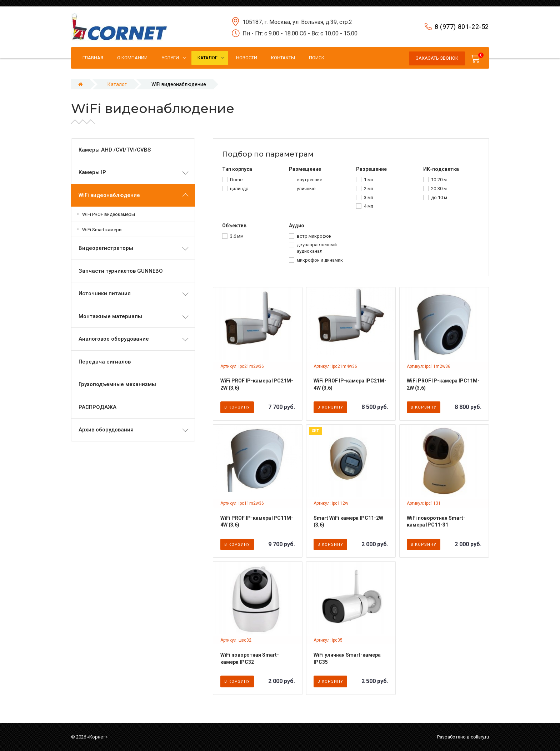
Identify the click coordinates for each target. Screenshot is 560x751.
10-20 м (439, 180)
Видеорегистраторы (106, 248)
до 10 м (439, 197)
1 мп (369, 180)
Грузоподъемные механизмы (117, 384)
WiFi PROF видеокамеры (109, 214)
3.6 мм (237, 236)
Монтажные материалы (110, 316)
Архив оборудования (106, 430)
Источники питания (105, 293)
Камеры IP (92, 172)
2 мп (369, 189)
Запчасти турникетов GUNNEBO (121, 271)
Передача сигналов (105, 362)
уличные (306, 189)
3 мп (369, 197)
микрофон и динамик (320, 260)
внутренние (309, 180)
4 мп (369, 206)
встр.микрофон (314, 236)
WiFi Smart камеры (102, 230)
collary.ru (480, 737)
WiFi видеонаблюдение (109, 195)
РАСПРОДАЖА (97, 407)
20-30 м (439, 189)
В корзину (237, 407)
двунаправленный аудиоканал (317, 248)
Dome (236, 180)
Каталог (117, 84)
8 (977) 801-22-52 (462, 27)
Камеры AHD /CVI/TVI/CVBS (115, 150)
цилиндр (239, 189)
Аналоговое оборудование (114, 339)
